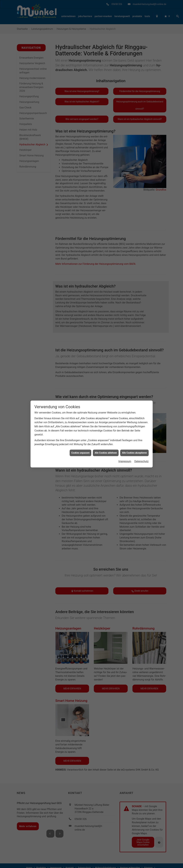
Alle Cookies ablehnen (106, 453)
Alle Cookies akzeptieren (134, 453)
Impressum (125, 461)
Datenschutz (141, 461)
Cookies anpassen (81, 453)
